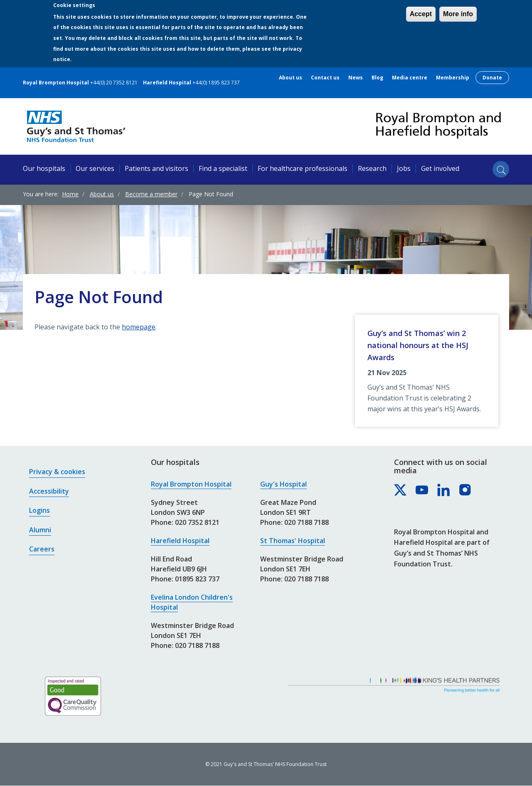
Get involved (440, 168)
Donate (492, 78)
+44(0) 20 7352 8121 (114, 83)
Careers (42, 549)
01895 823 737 (197, 579)
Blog (377, 78)
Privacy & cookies (57, 472)
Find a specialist (223, 168)
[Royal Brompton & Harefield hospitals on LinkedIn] (444, 490)
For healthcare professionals (303, 168)
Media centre (410, 78)
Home (70, 194)
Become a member (151, 194)
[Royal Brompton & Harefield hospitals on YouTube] (422, 490)
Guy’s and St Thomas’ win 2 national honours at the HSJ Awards (418, 345)
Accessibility (49, 491)
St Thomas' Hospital (293, 541)
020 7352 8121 (197, 522)
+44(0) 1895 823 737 (216, 83)
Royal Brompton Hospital (191, 484)
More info (458, 14)
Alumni (40, 530)
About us (291, 78)
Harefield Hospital (180, 541)
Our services (95, 168)
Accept (421, 14)
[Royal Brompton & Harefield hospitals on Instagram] (465, 490)
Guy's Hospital (283, 484)
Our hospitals (44, 168)
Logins (39, 510)
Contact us (325, 78)
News (356, 78)
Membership (453, 78)
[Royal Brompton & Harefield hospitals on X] (401, 490)
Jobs (404, 168)
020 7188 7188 (197, 645)
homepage (139, 327)
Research (372, 168)
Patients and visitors (156, 168)
